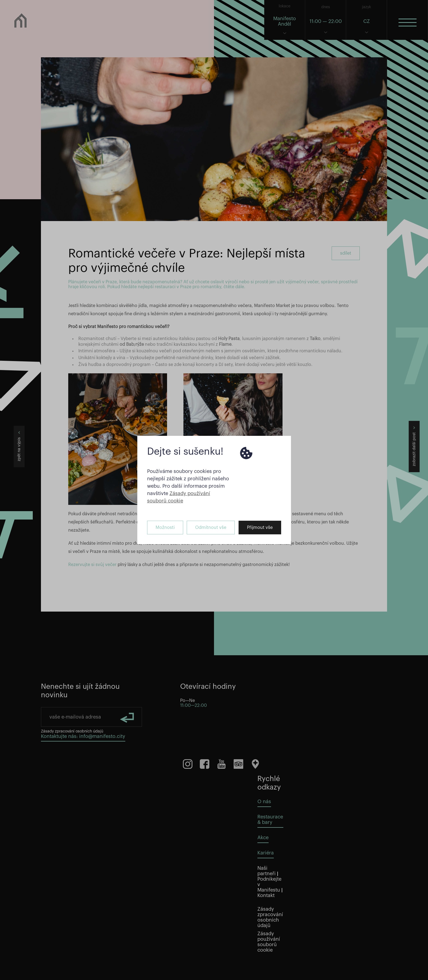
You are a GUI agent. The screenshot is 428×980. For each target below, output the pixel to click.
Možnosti (165, 528)
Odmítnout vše (211, 528)
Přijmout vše (260, 528)
